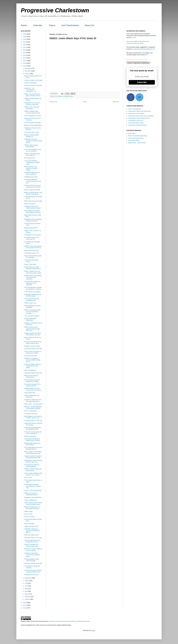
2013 (25, 603)
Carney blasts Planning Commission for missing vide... (32, 486)
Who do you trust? (30, 204)
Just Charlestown (70, 25)
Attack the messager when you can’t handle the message (32, 312)
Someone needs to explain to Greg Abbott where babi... (33, 457)
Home (24, 25)
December (28, 68)
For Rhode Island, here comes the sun (31, 238)
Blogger (93, 630)
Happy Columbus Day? (31, 526)
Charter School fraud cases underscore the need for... (33, 186)
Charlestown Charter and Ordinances (139, 111)
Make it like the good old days (33, 201)
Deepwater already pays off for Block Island (33, 295)
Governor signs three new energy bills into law (32, 541)
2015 (25, 63)
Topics (52, 25)
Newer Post (53, 102)
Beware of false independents (33, 125)
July (26, 583)
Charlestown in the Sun (31, 575)
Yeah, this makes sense (31, 535)
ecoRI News (132, 134)
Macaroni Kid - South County (137, 143)
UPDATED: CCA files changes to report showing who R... (33, 141)
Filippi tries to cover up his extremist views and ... (32, 104)
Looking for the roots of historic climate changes (32, 207)
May (26, 589)
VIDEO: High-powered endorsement (31, 146)
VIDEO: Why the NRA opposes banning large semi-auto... (32, 329)
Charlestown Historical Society (137, 125)
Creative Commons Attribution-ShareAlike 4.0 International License (70, 621)
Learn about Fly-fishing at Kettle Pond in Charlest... (33, 440)
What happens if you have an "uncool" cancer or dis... (33, 417)
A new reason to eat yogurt (32, 292)
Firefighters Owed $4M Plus (33, 497)
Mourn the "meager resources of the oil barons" (33, 550)
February (28, 597)
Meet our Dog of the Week (32, 190)
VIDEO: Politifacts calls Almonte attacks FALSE (32, 112)
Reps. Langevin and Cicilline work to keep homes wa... (33, 453)
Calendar (38, 25)
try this (134, 38)
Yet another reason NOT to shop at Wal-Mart (32, 385)
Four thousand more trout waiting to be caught (32, 381)
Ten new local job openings (32, 123)
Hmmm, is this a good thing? (33, 490)
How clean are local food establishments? (32, 300)
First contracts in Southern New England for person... (33, 212)
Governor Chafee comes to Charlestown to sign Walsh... (32, 366)
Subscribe (142, 82)
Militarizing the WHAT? (31, 228)
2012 (25, 605)
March (27, 594)
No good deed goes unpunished (30, 319)
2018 (25, 55)
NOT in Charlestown (30, 411)
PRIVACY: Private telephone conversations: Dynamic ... (33, 408)
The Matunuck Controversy (32, 235)
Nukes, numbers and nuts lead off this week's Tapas (33, 272)
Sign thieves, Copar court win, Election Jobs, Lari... (33, 461)
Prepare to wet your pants (32, 346)
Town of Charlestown (134, 109)
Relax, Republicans (30, 370)
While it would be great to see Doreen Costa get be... (33, 193)
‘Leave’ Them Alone (30, 264)
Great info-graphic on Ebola (33, 116)
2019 (25, 53)
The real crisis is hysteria (32, 316)
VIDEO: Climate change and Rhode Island (33, 470)
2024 (25, 39)
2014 (25, 66)
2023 (25, 42)
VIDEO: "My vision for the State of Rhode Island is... (33, 95)
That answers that (30, 393)
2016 (25, 61)
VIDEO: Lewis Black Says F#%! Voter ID (32, 155)
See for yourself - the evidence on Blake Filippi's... (31, 168)
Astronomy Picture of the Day (33, 85)
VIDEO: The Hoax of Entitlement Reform (31, 494)
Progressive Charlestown (55, 10)
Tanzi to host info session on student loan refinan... (33, 352)
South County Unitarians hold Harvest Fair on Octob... (33, 474)
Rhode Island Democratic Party (138, 136)
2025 (25, 37)
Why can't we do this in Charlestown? (31, 376)
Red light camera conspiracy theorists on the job (33, 220)
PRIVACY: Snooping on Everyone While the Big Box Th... (32, 360)
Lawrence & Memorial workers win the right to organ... (32, 555)
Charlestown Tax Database (136, 113)
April (26, 591)
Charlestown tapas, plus (32, 253)
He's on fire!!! (28, 514)
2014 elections (58, 96)
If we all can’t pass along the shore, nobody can (33, 433)
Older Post (116, 102)
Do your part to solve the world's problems (32, 465)
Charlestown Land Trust (135, 121)
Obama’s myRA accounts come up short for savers (33, 389)
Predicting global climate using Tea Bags (32, 560)
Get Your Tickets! (29, 517)
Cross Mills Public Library (136, 123)
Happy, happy (28, 511)
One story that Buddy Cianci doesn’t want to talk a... (33, 343)
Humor (71, 96)
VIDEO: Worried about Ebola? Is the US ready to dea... (33, 504)
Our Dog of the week (31, 356)
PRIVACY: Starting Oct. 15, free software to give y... (33, 508)
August (27, 581)
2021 (25, 47)
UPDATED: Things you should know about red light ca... (32, 531)
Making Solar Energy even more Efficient (32, 444)
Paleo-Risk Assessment (31, 250)
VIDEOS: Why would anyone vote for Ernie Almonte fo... (33, 247)
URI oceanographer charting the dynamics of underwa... (33, 288)
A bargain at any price (31, 414)
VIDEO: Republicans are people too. (32, 396)
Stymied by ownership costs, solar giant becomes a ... (33, 400)
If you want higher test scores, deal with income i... (33, 448)
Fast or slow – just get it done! (33, 404)
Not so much (28, 478)
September (28, 578)
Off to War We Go (30, 158)
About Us (90, 25)
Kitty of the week (29, 524)
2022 (25, 45)
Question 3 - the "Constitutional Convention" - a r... (31, 90)
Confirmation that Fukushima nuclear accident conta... (33, 571)
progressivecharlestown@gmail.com (144, 49)
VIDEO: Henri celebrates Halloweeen (32, 108)
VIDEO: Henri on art (30, 303)
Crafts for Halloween (30, 83)
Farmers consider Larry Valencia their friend (31, 545)
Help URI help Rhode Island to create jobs (33, 257)
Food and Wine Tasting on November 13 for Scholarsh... (32, 283)
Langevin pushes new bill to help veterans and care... (33, 334)
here (146, 55)
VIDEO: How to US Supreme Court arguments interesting (33, 277)
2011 (25, 608)
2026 (25, 34)
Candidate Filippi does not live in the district (32, 173)
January (27, 599)
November (28, 71)
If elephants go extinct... (32, 177)
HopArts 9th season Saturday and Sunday (33, 424)
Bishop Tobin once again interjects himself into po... (33, 268)
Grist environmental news (136, 138)
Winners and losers (30, 436)
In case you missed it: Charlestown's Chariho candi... (32, 162)
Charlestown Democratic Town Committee (141, 116)
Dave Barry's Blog (134, 140)
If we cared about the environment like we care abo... (33, 181)
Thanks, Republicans (31, 500)
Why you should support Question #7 (32, 136)
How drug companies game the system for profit (33, 428)
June (26, 586)
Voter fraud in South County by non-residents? (33, 150)
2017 (25, 58)
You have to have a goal (32, 132)
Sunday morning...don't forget (33, 80)
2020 (25, 50)
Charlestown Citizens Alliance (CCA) (139, 118)
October (27, 74)
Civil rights (66, 96)
